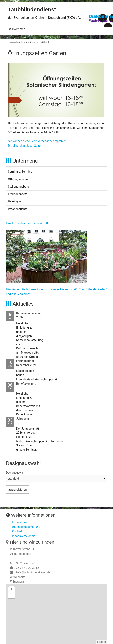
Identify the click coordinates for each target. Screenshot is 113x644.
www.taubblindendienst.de (24, 42)
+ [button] (11, 589)
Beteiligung (15, 202)
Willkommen (17, 29)
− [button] (11, 595)
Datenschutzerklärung (26, 527)
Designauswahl (16, 473)
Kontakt (17, 532)
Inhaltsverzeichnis (24, 536)
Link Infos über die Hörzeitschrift (27, 223)
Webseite (19, 577)
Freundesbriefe (18, 194)
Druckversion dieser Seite (24, 146)
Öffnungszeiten (18, 179)
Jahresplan (23, 419)
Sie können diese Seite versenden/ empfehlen (37, 141)
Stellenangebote (19, 187)
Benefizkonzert (26, 384)
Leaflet (102, 642)
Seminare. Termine (20, 172)
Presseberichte (18, 209)
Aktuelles (46, 42)
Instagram (20, 582)
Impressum (19, 522)
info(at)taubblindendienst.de (32, 572)
